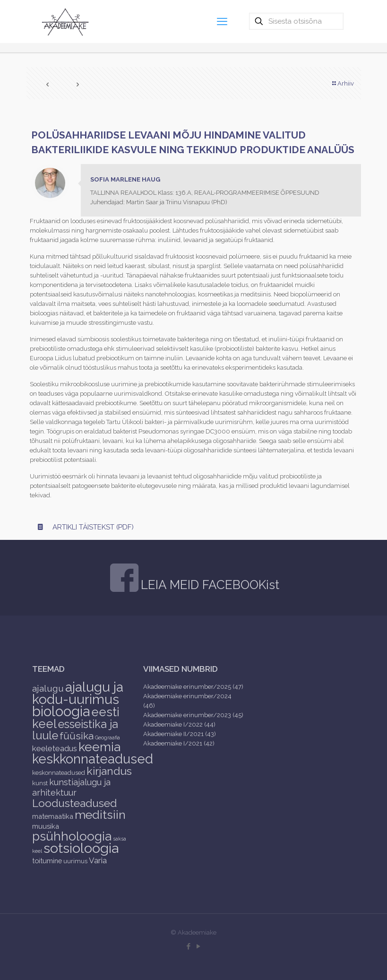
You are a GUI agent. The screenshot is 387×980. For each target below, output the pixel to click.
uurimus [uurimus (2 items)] (75, 861)
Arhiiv (343, 83)
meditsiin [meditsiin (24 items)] (100, 815)
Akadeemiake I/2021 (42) (179, 743)
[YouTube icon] (199, 946)
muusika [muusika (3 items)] (46, 826)
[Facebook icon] (189, 946)
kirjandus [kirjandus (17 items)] (109, 771)
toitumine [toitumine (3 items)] (47, 861)
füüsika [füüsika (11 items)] (77, 736)
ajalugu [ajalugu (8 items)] (48, 688)
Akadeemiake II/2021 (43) (180, 734)
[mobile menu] (222, 21)
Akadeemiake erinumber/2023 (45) (193, 715)
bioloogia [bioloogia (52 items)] (61, 711)
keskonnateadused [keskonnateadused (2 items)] (59, 773)
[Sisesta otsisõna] (296, 21)
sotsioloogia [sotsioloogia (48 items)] (81, 848)
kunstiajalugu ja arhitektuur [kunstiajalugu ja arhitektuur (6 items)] (71, 787)
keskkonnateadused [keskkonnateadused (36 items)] (93, 759)
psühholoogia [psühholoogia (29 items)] (72, 836)
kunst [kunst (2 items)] (40, 783)
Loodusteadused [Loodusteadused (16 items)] (74, 803)
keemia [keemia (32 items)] (99, 747)
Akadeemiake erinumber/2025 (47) (193, 687)
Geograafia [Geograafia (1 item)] (107, 737)
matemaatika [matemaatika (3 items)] (53, 816)
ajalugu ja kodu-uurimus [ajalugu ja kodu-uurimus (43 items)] (78, 693)
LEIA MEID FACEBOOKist (210, 585)
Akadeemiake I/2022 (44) (179, 724)
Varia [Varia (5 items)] (98, 860)
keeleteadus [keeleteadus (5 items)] (55, 748)
